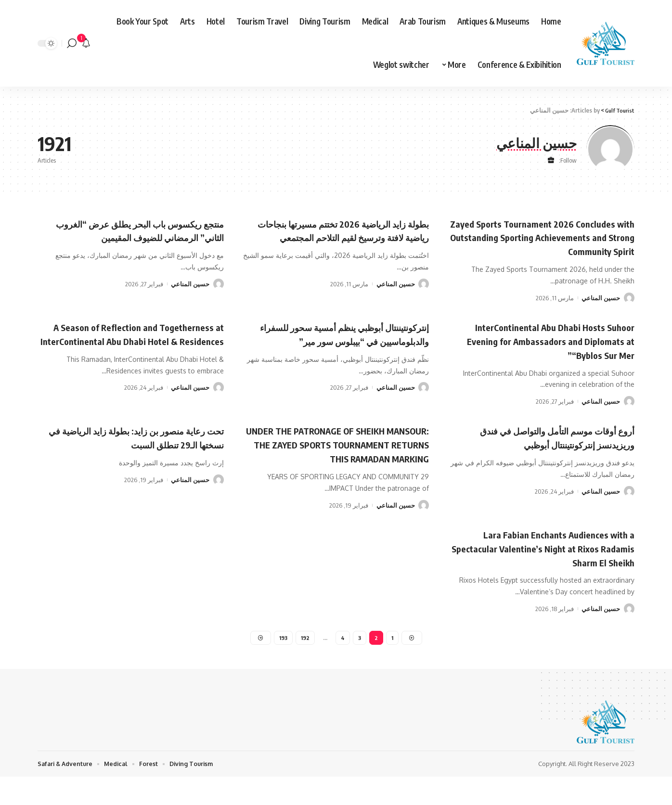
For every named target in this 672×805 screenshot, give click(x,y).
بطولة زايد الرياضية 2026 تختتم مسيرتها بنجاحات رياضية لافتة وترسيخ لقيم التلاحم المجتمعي (338, 237)
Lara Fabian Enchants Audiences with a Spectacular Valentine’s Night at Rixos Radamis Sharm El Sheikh (547, 574)
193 (282, 664)
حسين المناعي (601, 311)
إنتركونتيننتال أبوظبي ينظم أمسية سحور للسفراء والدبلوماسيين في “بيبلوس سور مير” (341, 354)
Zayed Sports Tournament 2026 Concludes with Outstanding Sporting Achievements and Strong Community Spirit (550, 244)
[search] (72, 43)
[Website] (551, 160)
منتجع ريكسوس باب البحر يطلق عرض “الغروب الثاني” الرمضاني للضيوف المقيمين (141, 237)
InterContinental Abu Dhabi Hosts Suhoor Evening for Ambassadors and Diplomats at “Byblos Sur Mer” (542, 354)
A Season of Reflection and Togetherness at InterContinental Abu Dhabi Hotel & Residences (139, 354)
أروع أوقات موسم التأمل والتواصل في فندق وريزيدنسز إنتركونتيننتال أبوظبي (551, 450)
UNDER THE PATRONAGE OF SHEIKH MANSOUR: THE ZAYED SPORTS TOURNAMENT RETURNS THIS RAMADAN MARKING (346, 464)
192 (305, 664)
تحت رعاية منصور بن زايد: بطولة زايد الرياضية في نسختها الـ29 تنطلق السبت (138, 450)
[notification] (86, 43)
